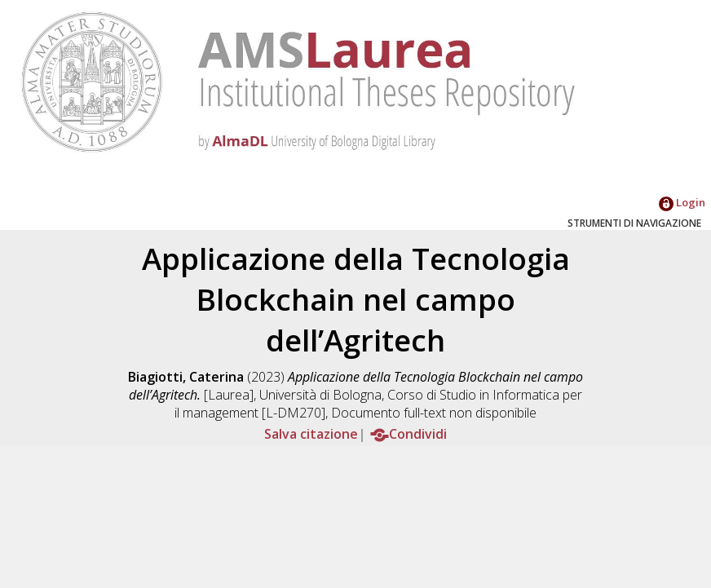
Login (682, 202)
